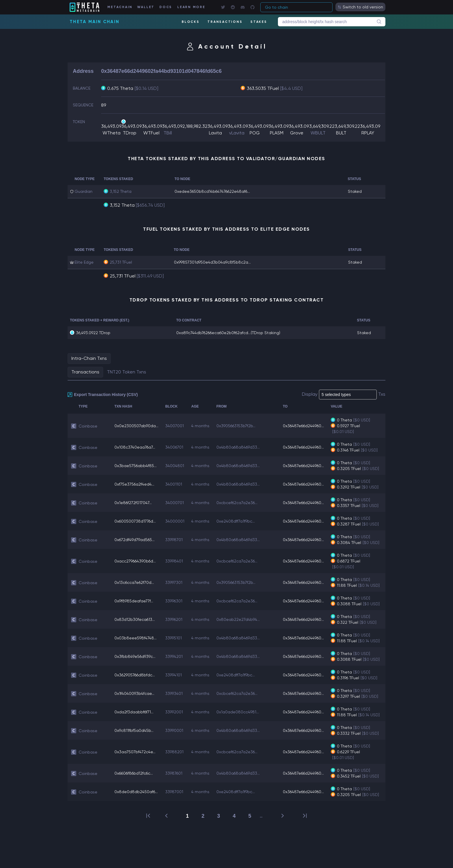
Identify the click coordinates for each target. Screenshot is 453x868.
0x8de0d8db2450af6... (136, 792)
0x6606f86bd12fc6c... (134, 773)
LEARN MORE (191, 7)
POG (255, 133)
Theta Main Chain (94, 22)
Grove (297, 133)
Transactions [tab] (85, 372)
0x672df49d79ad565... (134, 540)
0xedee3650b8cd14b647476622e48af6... (212, 191)
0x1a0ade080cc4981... (238, 712)
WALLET (146, 7)
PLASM (277, 133)
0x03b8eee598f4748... (135, 638)
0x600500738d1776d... (135, 521)
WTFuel (151, 133)
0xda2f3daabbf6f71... (134, 712)
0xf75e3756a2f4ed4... (134, 484)
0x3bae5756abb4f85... (135, 466)
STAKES (259, 22)
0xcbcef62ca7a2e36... (237, 503)
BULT (341, 133)
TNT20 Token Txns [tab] (127, 372)
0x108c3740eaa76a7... (135, 447)
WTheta (112, 133)
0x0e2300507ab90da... (136, 426)
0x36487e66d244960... (303, 426)
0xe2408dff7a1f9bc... (236, 521)
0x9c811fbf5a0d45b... (134, 730)
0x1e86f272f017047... (133, 503)
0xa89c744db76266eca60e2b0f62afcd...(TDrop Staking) (228, 333)
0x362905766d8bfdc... (135, 675)
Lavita (215, 133)
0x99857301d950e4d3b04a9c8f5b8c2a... (212, 262)
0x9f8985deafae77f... (134, 601)
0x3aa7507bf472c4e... (135, 752)
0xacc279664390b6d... (135, 561)
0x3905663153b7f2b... (236, 426)
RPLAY (368, 133)
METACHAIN (120, 7)
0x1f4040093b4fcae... (134, 693)
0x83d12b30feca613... (135, 619)
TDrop (130, 133)
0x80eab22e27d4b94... (238, 619)
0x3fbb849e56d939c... (135, 656)
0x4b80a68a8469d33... (238, 447)
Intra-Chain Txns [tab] (89, 358)
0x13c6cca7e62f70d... (134, 582)
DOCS (166, 7)
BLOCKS (191, 22)
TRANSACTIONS (225, 22)
